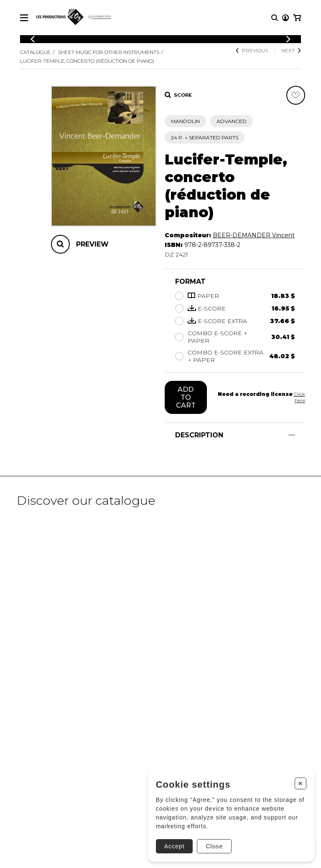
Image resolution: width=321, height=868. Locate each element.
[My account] (285, 18)
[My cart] (297, 18)
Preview (92, 244)
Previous (252, 50)
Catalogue (35, 52)
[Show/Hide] (292, 435)
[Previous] (33, 39)
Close (214, 846)
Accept (175, 846)
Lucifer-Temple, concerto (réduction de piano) (87, 61)
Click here (299, 397)
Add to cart (186, 397)
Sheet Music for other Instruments (109, 52)
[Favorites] (296, 95)
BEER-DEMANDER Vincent (254, 235)
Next (291, 50)
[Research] (275, 18)
